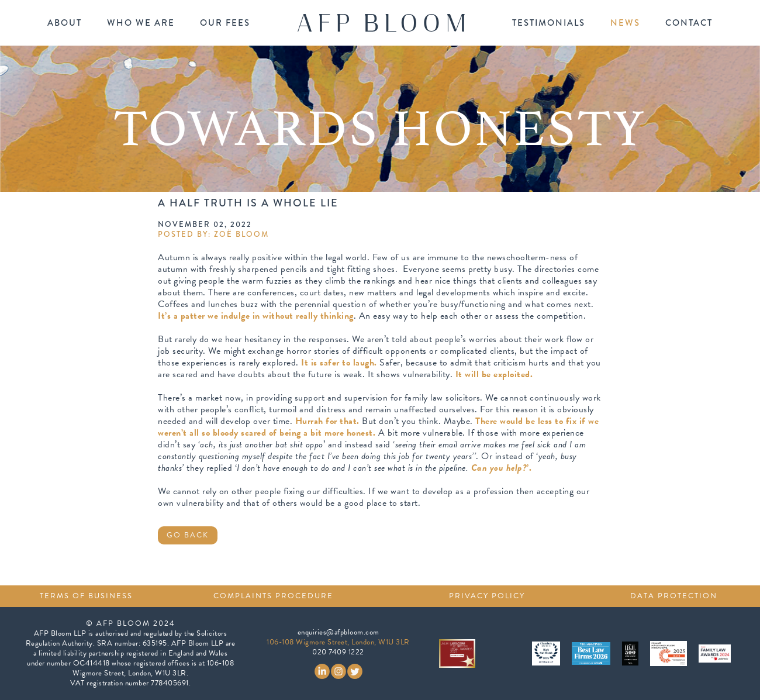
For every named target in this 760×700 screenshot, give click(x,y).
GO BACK (188, 535)
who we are (141, 23)
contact (689, 23)
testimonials (549, 23)
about (65, 23)
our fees (225, 23)
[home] (381, 23)
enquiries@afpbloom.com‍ (338, 632)
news (625, 23)
